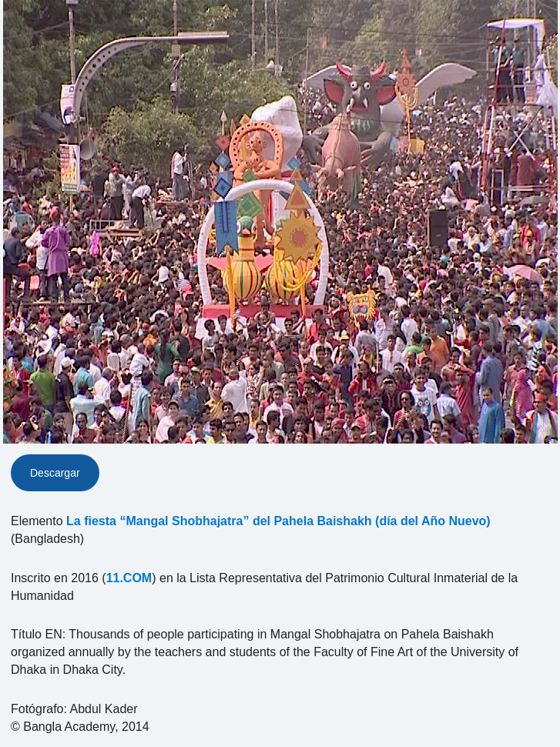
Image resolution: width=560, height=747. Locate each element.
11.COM (129, 578)
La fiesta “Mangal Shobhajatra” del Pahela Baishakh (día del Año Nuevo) (278, 521)
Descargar (55, 473)
